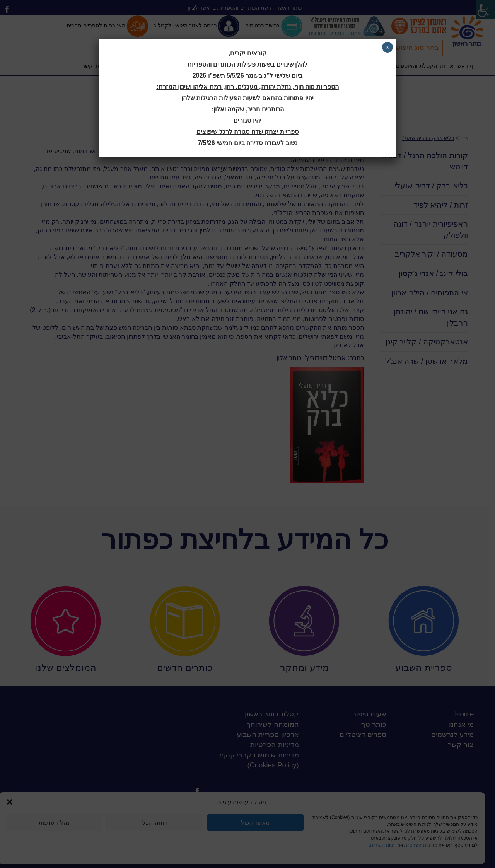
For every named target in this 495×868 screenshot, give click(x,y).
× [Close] (387, 47)
